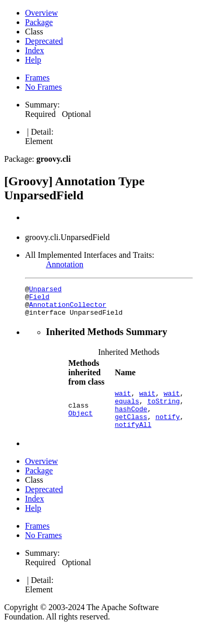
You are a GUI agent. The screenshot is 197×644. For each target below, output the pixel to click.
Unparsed (45, 290)
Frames (37, 77)
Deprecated (44, 41)
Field (39, 300)
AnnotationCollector (68, 309)
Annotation (65, 264)
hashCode (131, 420)
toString (164, 410)
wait (123, 401)
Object (81, 424)
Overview (41, 13)
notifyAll (133, 438)
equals (127, 410)
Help (33, 60)
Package (39, 22)
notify (168, 429)
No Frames (44, 87)
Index (34, 50)
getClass (131, 429)
